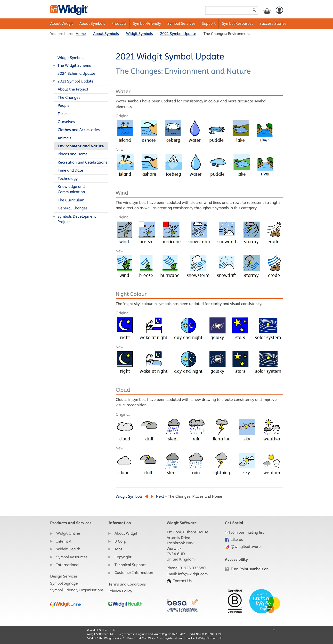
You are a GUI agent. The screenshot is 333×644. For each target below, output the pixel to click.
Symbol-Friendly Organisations (77, 590)
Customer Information (134, 573)
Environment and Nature (81, 146)
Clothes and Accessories (79, 130)
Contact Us (179, 581)
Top (276, 630)
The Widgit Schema (74, 65)
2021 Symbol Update (178, 34)
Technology (68, 178)
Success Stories (273, 23)
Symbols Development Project (77, 219)
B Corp (120, 541)
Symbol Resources (238, 23)
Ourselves (66, 122)
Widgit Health (68, 549)
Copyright (123, 557)
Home (81, 34)
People (64, 105)
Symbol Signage (64, 583)
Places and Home (73, 154)
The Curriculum (71, 200)
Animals (65, 138)
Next (160, 496)
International (68, 565)
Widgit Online (68, 533)
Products (119, 23)
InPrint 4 (64, 541)
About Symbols (92, 23)
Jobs (118, 549)
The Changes (69, 97)
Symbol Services (181, 23)
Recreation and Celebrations (82, 162)
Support (209, 23)
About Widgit (62, 23)
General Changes (73, 208)
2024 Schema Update (76, 73)
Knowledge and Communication (71, 189)
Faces (63, 114)
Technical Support (130, 565)
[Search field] (232, 10)
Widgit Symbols (139, 34)
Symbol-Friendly (147, 23)
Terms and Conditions (127, 584)
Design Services (64, 576)
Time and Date (70, 170)
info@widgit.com (193, 574)
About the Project (73, 89)
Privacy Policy (120, 591)
